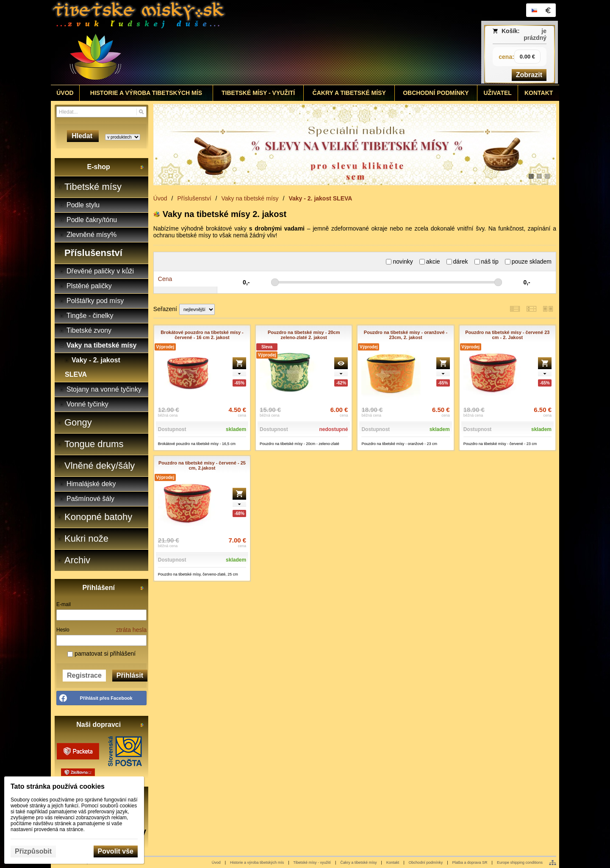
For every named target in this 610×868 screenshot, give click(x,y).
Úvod (216, 862)
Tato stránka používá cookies (58, 786)
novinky (399, 262)
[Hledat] (141, 112)
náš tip (487, 262)
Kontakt (393, 862)
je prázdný (535, 34)
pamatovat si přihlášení (101, 654)
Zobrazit (529, 75)
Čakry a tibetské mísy (358, 862)
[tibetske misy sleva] (355, 145)
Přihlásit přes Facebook (106, 698)
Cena (165, 279)
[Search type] (123, 137)
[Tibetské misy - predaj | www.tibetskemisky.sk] (242, 42)
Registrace (84, 675)
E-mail (64, 604)
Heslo (63, 630)
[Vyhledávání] (101, 112)
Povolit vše (116, 851)
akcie (430, 262)
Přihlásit (130, 675)
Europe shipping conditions (520, 862)
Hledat (83, 136)
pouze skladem (528, 262)
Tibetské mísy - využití (312, 862)
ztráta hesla (131, 630)
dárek (457, 262)
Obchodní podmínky (426, 862)
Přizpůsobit (33, 851)
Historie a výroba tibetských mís (257, 862)
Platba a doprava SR (470, 862)
